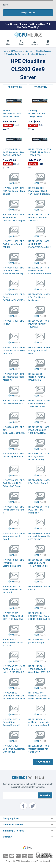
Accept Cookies (28, 13)
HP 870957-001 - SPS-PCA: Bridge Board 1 (39, 482)
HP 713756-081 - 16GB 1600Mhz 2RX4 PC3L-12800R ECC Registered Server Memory (40, 155)
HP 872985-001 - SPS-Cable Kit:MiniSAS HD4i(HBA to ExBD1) (14, 271)
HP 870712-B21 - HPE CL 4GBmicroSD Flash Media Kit (14, 377)
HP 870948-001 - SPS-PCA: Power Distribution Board (14, 563)
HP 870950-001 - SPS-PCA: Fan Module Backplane (39, 297)
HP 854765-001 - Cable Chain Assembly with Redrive (14, 749)
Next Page (43, 762)
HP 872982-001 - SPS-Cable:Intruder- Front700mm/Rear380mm (40, 271)
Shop (8, 43)
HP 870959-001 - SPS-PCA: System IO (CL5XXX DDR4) (39, 457)
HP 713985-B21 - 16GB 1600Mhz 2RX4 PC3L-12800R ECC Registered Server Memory (13, 155)
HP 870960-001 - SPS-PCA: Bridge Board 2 (14, 455)
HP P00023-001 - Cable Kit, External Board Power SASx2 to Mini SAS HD (39, 697)
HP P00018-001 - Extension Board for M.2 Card (13, 589)
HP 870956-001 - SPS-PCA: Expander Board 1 (14, 510)
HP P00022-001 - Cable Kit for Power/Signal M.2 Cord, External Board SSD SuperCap (13, 725)
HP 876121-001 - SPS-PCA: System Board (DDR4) (14, 244)
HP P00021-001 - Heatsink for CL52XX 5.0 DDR (13, 643)
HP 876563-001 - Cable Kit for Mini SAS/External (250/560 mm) (37, 378)
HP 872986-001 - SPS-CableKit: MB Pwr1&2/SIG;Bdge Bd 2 (39, 244)
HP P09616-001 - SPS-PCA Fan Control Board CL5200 (14, 191)
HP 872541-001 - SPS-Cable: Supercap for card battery (39, 749)
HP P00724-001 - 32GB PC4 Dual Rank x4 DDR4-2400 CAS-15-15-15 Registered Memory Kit (40, 619)
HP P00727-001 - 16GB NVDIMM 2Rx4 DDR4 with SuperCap (13, 616)
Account (35, 43)
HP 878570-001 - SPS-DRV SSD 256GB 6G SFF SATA (39, 217)
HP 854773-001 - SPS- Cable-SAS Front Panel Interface (14, 350)
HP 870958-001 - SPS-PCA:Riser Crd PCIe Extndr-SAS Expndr (14, 483)
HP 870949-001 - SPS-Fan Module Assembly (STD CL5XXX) (39, 536)
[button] (15, 87)
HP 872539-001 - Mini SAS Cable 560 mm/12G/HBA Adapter (14, 217)
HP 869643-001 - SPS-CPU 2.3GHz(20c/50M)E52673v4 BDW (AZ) (14, 431)
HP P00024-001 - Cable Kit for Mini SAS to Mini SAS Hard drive (14, 696)
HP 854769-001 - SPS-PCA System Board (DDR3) (39, 350)
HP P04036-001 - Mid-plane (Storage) (39, 641)
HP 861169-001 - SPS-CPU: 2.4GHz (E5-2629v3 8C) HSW (39, 403)
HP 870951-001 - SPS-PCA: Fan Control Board (14, 536)
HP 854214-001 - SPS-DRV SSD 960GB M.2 (14, 402)
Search (21, 43)
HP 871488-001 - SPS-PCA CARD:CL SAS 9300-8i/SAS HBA (39, 430)
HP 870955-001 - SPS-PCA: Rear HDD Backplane (39, 510)
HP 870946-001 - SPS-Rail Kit (14, 322)
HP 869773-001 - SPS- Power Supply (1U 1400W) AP (39, 324)
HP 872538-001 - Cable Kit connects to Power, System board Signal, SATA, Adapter (39, 724)
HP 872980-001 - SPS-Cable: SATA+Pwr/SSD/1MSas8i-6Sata (14, 299)
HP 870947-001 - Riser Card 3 (39, 588)
